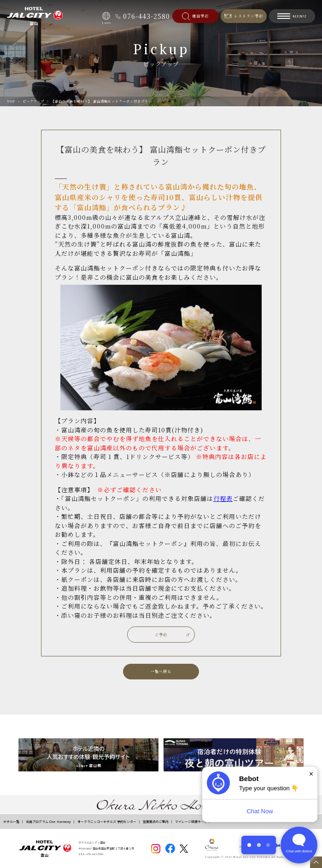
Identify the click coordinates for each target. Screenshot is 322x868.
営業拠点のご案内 (156, 822)
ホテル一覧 (11, 822)
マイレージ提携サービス (193, 822)
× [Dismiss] (311, 774)
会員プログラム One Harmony (48, 822)
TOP (11, 101)
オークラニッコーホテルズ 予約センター (107, 822)
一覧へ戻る (161, 671)
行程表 (223, 498)
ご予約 (161, 635)
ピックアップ (33, 101)
